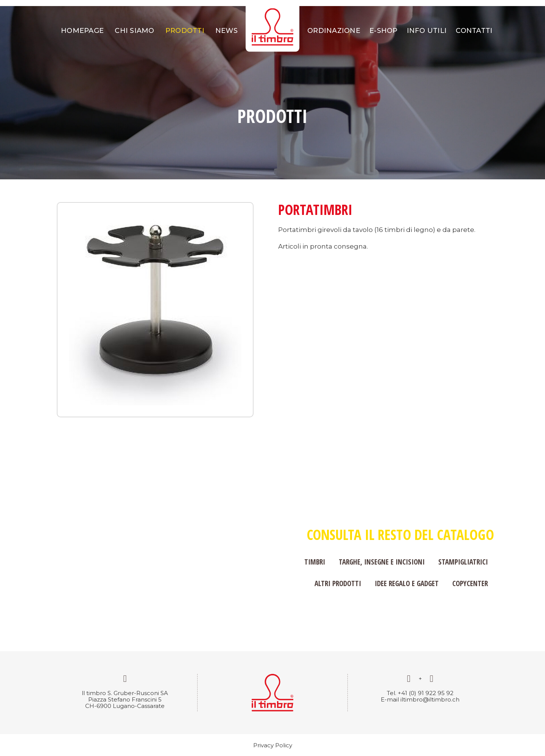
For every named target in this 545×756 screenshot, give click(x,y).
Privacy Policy (273, 745)
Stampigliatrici (463, 562)
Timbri (315, 562)
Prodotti (185, 31)
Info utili (427, 31)
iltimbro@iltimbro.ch (430, 699)
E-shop (384, 31)
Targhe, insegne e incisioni (382, 562)
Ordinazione (334, 31)
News (227, 31)
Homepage (82, 31)
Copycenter (470, 583)
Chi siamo (134, 31)
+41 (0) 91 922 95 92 (426, 693)
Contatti (474, 31)
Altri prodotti (338, 583)
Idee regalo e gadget (407, 583)
